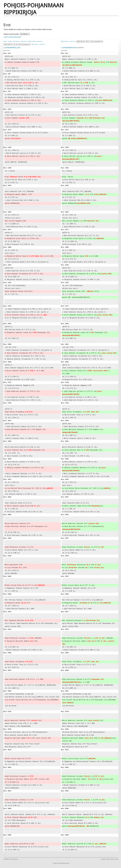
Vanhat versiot (114, 859)
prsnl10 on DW (57, 863)
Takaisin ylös (7, 859)
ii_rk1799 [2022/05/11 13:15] (12, 47)
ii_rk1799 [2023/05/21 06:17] (69, 47)
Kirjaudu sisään (105, 859)
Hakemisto (14, 859)
